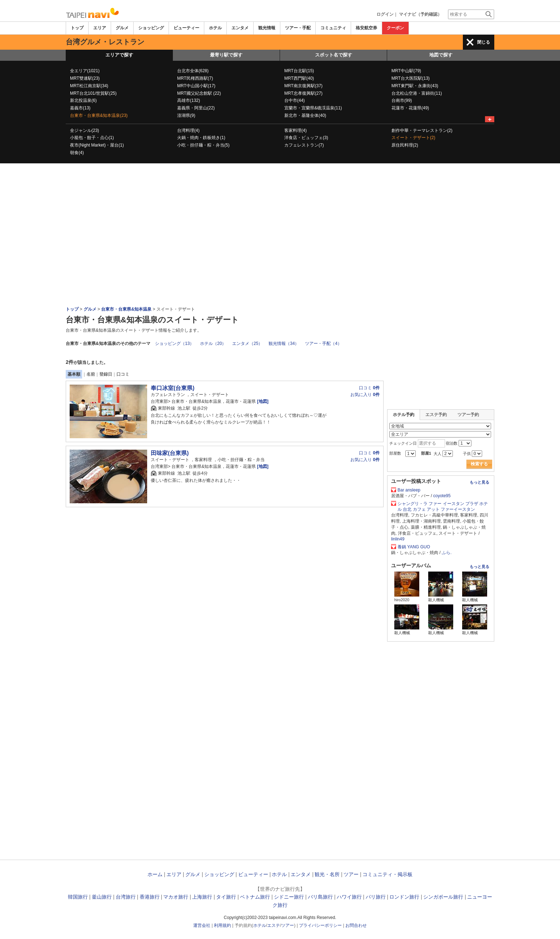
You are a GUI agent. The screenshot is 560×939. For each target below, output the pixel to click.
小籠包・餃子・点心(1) (92, 138)
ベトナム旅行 (255, 897)
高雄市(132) (189, 100)
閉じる (484, 42)
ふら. (447, 553)
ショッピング (151, 28)
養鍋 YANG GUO (414, 547)
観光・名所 (327, 874)
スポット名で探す (334, 55)
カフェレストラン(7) (304, 145)
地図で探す (441, 55)
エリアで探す (119, 55)
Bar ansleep (409, 490)
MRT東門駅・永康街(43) (415, 86)
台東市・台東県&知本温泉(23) (99, 115)
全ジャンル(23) (84, 130)
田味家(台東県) (170, 453)
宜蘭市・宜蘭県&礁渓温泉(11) (313, 108)
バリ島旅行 (320, 897)
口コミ (123, 374)
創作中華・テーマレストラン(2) (422, 130)
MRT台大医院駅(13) (411, 78)
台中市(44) (294, 100)
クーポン (395, 28)
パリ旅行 (376, 897)
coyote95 (442, 496)
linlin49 (398, 539)
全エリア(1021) (85, 71)
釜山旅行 (102, 897)
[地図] (262, 401)
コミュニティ (333, 28)
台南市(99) (402, 100)
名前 (91, 374)
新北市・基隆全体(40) (305, 115)
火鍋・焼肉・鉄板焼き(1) (201, 138)
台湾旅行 (126, 897)
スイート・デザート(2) (413, 138)
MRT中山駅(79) (406, 71)
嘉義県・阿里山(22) (196, 108)
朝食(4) (77, 153)
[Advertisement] (280, 183)
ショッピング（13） (174, 344)
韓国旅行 (78, 897)
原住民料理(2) (405, 145)
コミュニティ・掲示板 (387, 874)
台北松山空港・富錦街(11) (417, 93)
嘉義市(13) (80, 108)
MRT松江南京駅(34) (89, 86)
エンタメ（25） (247, 344)
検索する (479, 464)
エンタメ (240, 28)
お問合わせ (356, 925)
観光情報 (267, 28)
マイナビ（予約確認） (420, 14)
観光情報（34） (284, 344)
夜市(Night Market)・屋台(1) (97, 145)
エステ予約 (436, 415)
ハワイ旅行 (349, 897)
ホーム (155, 874)
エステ (274, 925)
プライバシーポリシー (320, 925)
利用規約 (222, 925)
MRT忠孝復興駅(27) (303, 93)
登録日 (106, 374)
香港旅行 (150, 897)
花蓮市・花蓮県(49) (410, 108)
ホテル (215, 28)
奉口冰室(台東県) (172, 388)
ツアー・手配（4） (323, 344)
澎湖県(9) (186, 115)
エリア (100, 28)
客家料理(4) (296, 130)
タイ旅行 (226, 897)
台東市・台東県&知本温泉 (126, 309)
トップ (77, 28)
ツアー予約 (468, 415)
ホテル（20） (213, 344)
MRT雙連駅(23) (85, 78)
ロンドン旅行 (404, 897)
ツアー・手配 (298, 28)
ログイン (385, 14)
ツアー (351, 874)
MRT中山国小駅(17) (196, 86)
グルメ (122, 28)
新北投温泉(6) (83, 100)
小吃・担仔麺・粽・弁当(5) (203, 145)
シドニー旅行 (289, 897)
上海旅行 (202, 897)
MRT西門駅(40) (299, 78)
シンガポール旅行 (443, 897)
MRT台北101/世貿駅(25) (93, 93)
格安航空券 (366, 28)
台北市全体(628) (193, 71)
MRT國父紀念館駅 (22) (199, 93)
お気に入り (365, 395)
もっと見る (479, 482)
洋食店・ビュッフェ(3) (306, 138)
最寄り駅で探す (226, 55)
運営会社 (202, 925)
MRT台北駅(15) (299, 71)
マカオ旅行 (176, 897)
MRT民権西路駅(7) (195, 78)
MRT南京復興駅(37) (303, 86)
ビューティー (186, 28)
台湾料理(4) (188, 130)
